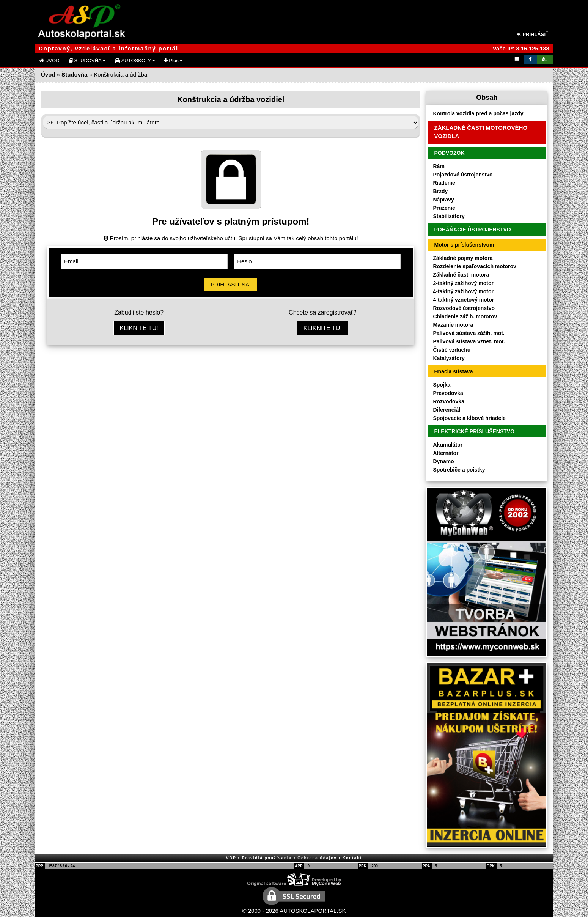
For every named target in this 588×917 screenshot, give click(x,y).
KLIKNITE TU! (139, 328)
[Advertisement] (231, 409)
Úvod (48, 75)
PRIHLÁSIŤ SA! (231, 284)
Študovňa (74, 75)
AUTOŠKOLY (135, 61)
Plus (173, 61)
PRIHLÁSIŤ (533, 34)
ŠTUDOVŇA (87, 61)
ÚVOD (50, 61)
